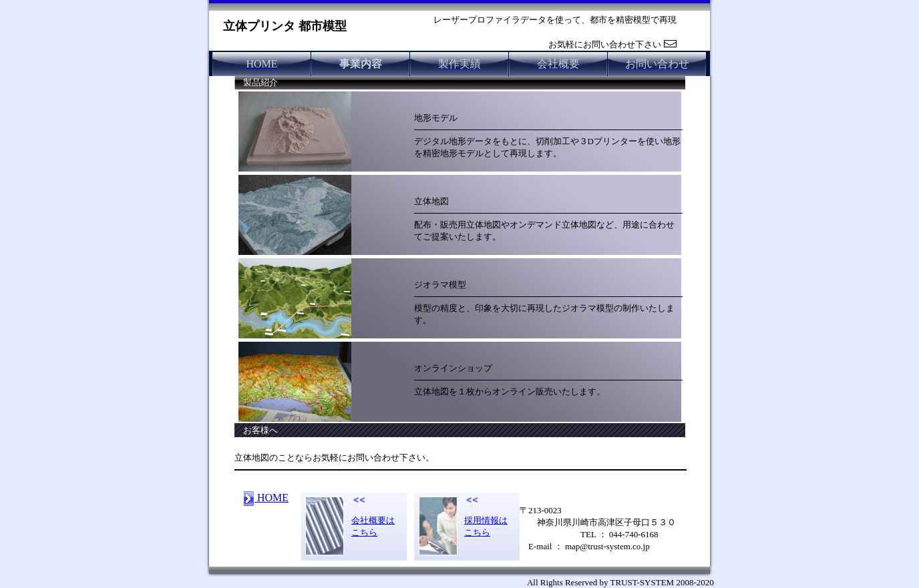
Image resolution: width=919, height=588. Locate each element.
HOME (266, 498)
